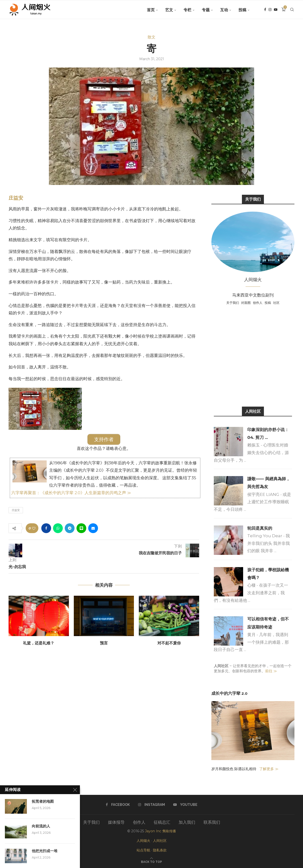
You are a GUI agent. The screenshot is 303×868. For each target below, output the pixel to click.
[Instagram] (270, 10)
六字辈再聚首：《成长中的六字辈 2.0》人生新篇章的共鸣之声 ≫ (71, 493)
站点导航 (143, 850)
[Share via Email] (93, 528)
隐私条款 (160, 850)
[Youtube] (276, 10)
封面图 (246, 303)
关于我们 (233, 303)
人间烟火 (143, 841)
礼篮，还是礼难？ (39, 643)
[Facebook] (265, 10)
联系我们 (212, 822)
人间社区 (160, 841)
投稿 (242, 10)
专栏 (187, 10)
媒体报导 (116, 822)
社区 (276, 303)
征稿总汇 (162, 822)
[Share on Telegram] (70, 528)
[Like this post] (34, 528)
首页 (151, 10)
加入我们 (187, 822)
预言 (104, 643)
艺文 (169, 10)
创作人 (258, 303)
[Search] (292, 10)
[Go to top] (151, 861)
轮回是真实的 (260, 528)
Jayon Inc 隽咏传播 (160, 831)
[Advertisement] (253, 355)
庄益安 (16, 198)
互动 (224, 10)
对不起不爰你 (169, 643)
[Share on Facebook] (46, 528)
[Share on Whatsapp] (58, 528)
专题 (206, 10)
